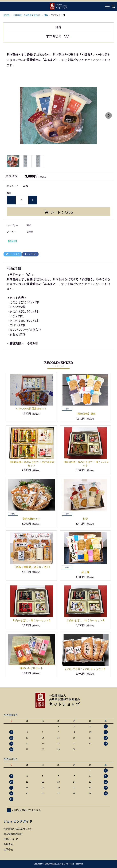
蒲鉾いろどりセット (34, 668)
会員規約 (8, 844)
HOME (6, 15)
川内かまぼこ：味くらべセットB (32, 620)
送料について (11, 839)
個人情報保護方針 (13, 834)
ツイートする (13, 254)
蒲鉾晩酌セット (31, 519)
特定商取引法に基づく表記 (18, 829)
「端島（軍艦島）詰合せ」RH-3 (32, 567)
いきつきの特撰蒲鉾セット (31, 409)
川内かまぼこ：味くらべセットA (85, 620)
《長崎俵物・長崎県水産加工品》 (27, 15)
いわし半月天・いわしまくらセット (85, 669)
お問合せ (8, 849)
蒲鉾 (46, 15)
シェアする (30, 254)
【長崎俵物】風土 (85, 414)
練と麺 (85, 572)
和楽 (85, 519)
